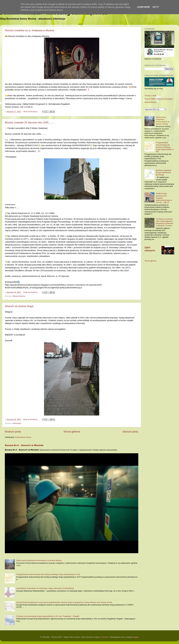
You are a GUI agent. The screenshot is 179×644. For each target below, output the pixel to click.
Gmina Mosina (151, 102)
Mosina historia (19, 296)
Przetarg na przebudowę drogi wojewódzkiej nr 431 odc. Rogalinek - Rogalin (48, 616)
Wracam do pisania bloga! (19, 306)
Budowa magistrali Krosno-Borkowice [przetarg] (163, 172)
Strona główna (72, 432)
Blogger (135, 637)
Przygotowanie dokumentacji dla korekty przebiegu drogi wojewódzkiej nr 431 (48, 574)
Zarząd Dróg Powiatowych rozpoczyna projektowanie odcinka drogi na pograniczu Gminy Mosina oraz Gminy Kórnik (64, 602)
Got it (156, 7)
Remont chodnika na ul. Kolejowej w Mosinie (30, 30)
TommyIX (105, 637)
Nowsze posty (13, 432)
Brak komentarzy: (31, 112)
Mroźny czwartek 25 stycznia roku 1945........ (29, 123)
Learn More (143, 7)
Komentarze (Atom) (23, 437)
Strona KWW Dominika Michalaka (159, 99)
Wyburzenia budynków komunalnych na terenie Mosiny (39, 560)
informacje (17, 423)
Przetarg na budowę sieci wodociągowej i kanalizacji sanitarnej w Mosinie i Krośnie (164, 222)
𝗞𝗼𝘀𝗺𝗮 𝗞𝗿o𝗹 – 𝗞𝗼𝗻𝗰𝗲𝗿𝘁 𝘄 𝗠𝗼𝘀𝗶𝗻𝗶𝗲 (24, 445)
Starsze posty (130, 432)
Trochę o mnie (150, 96)
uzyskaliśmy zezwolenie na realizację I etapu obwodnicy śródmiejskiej (45, 588)
